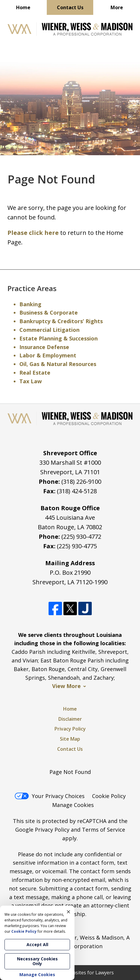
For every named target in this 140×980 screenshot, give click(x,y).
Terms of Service (104, 830)
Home (23, 7)
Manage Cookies (73, 805)
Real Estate (35, 373)
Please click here (33, 233)
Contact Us (70, 7)
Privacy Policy (70, 729)
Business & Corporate (49, 312)
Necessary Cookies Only (37, 961)
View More (66, 686)
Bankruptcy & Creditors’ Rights (61, 321)
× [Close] (69, 912)
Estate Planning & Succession (59, 338)
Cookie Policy (109, 796)
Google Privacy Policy (42, 830)
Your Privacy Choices (50, 796)
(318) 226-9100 (81, 482)
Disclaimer (70, 719)
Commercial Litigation (49, 330)
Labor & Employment (48, 355)
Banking (30, 304)
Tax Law (31, 381)
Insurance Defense (44, 347)
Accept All (37, 944)
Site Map (70, 739)
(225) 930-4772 (81, 537)
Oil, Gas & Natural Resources (58, 364)
